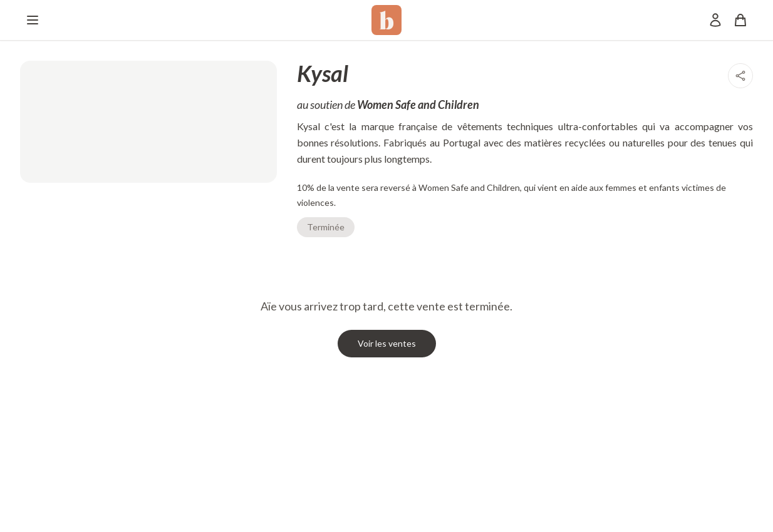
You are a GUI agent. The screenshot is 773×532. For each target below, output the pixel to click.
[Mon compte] (715, 20)
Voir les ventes (387, 343)
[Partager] (740, 76)
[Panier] (740, 20)
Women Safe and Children (418, 105)
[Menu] (33, 20)
